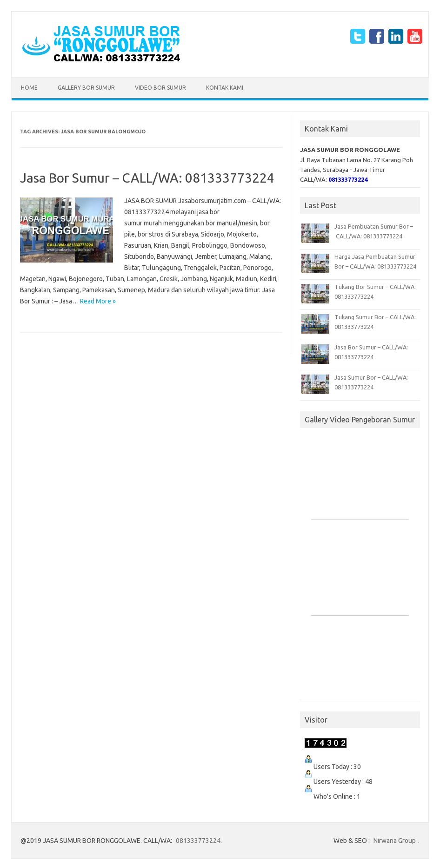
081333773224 (198, 841)
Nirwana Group (395, 841)
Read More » (98, 301)
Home (29, 88)
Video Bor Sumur (160, 88)
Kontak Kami (225, 88)
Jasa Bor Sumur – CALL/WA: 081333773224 (147, 178)
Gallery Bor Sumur (86, 88)
